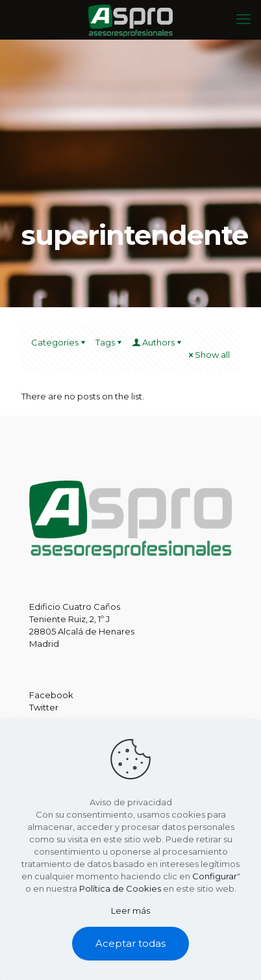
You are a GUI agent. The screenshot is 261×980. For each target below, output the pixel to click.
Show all (208, 355)
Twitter (44, 707)
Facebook (51, 695)
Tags (109, 342)
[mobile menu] (243, 19)
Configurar (215, 876)
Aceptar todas (130, 943)
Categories (59, 342)
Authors (157, 342)
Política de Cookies (120, 888)
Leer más (130, 911)
